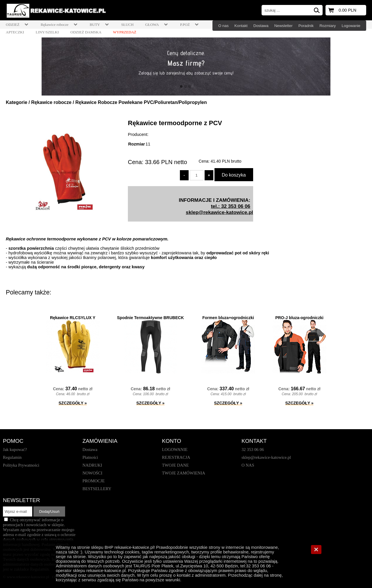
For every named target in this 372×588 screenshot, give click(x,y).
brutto (226, 161)
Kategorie (17, 102)
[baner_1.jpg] (186, 66)
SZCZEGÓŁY (73, 403)
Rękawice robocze (51, 102)
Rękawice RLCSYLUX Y (73, 318)
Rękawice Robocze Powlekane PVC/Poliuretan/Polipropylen (141, 102)
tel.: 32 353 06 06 (231, 206)
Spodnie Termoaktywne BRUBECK (151, 318)
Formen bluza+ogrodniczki (228, 318)
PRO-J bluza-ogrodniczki (299, 318)
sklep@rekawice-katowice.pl (219, 212)
